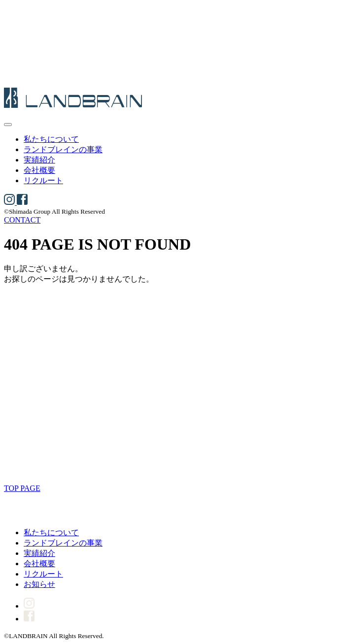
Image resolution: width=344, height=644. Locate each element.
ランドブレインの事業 (63, 149)
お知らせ (39, 584)
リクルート (43, 180)
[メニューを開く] (8, 125)
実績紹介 (39, 160)
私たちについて (51, 139)
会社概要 (39, 170)
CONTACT (22, 220)
